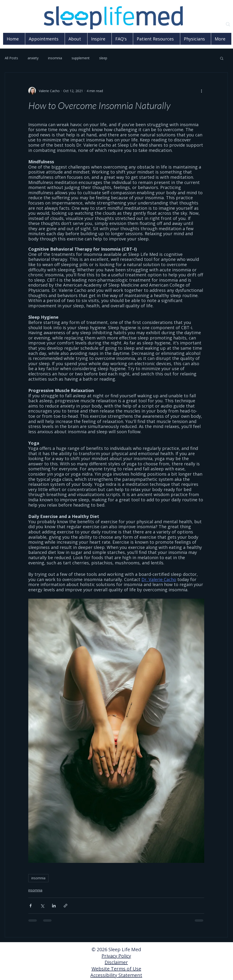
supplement (81, 58)
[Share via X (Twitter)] (42, 906)
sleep (103, 58)
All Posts (11, 58)
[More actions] (201, 91)
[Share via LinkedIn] (54, 906)
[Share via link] (66, 906)
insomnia (55, 58)
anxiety (33, 58)
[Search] (228, 24)
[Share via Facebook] (31, 906)
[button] (222, 58)
